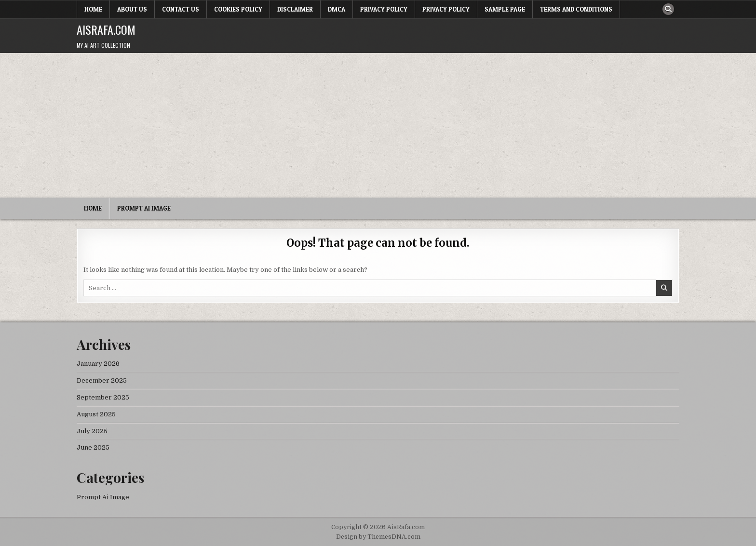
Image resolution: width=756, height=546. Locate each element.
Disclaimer (295, 9)
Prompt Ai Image (144, 208)
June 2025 (93, 447)
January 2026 (98, 364)
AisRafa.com (106, 29)
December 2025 (102, 380)
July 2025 (92, 431)
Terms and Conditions (576, 9)
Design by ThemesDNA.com (378, 537)
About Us (132, 9)
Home (93, 9)
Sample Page (505, 9)
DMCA (337, 9)
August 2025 (96, 414)
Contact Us (181, 9)
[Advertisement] (378, 125)
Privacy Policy (384, 9)
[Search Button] (668, 9)
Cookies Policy (238, 9)
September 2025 (103, 397)
